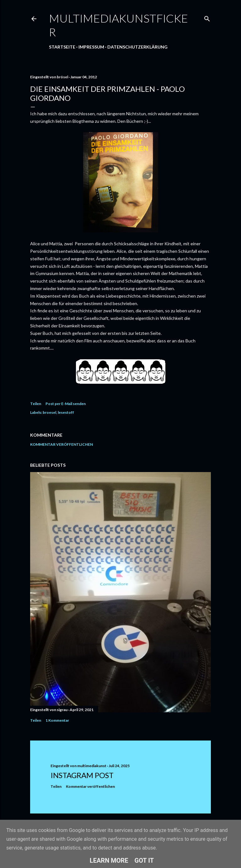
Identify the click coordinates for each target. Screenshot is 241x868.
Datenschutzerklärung (137, 47)
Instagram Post (82, 775)
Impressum (91, 47)
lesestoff (66, 412)
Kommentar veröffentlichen (62, 444)
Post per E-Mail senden (66, 404)
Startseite (62, 47)
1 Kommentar (57, 720)
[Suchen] (207, 17)
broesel (49, 412)
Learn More (109, 860)
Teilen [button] (36, 404)
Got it (144, 860)
